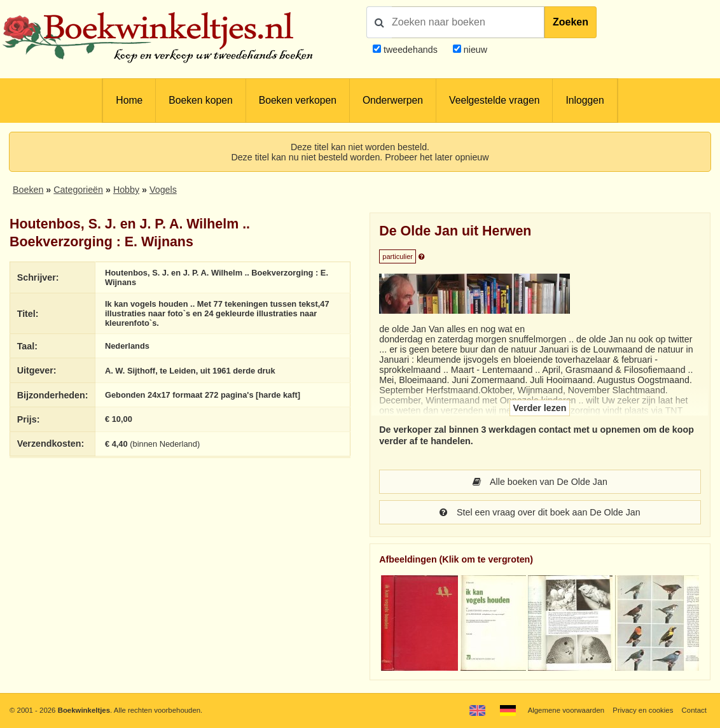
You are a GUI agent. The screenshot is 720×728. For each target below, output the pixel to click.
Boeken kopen (200, 100)
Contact (694, 710)
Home (129, 100)
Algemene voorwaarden (566, 710)
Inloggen (585, 100)
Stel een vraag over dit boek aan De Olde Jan (540, 512)
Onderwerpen (393, 100)
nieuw (474, 50)
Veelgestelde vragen (494, 100)
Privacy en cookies (643, 710)
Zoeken (571, 22)
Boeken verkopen (298, 100)
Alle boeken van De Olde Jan (540, 482)
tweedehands (411, 50)
